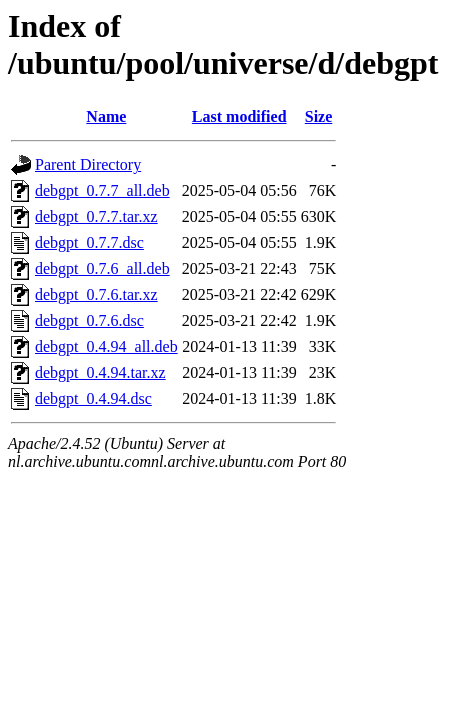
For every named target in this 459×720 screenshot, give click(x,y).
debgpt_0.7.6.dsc (89, 320)
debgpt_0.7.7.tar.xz (96, 216)
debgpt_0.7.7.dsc (89, 242)
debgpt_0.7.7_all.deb (102, 190)
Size (319, 116)
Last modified (239, 116)
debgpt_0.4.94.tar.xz (100, 372)
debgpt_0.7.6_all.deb (102, 268)
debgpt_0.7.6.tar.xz (96, 294)
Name (106, 116)
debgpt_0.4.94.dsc (93, 398)
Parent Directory (88, 164)
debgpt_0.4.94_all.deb (106, 346)
